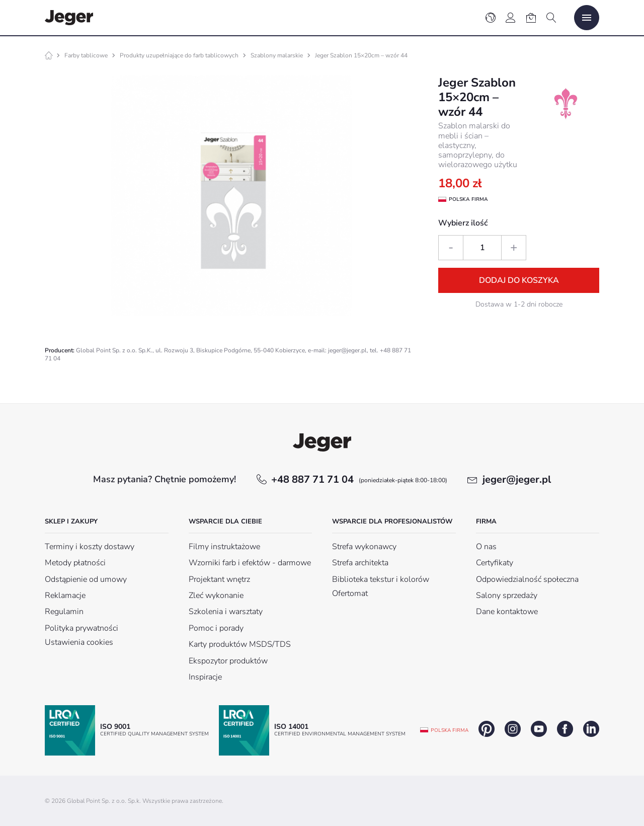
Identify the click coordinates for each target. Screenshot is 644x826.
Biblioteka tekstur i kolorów (381, 579)
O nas (486, 547)
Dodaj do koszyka (519, 280)
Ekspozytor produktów (228, 661)
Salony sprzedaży (507, 595)
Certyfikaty (495, 563)
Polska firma (450, 730)
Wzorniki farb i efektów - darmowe (250, 563)
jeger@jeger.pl (517, 479)
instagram (513, 729)
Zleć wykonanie (216, 595)
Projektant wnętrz (219, 579)
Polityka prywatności (82, 628)
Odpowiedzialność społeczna (527, 579)
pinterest (487, 729)
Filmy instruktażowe (224, 547)
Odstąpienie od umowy (86, 579)
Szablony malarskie (277, 55)
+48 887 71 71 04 (359, 479)
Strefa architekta (360, 563)
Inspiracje (205, 677)
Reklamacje (65, 595)
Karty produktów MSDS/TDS (240, 644)
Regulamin (64, 612)
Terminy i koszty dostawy (90, 547)
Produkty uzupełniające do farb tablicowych (179, 55)
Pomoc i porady (216, 628)
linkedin (591, 729)
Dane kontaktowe (507, 612)
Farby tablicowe (86, 55)
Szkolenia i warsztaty (226, 612)
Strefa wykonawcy (364, 547)
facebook (565, 729)
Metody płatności (75, 563)
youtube (539, 729)
